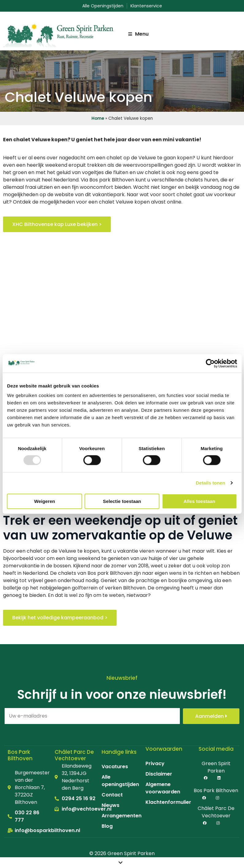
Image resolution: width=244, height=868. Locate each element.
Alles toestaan (199, 501)
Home (98, 118)
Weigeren (45, 501)
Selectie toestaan (122, 501)
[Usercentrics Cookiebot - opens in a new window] (210, 363)
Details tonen (210, 483)
